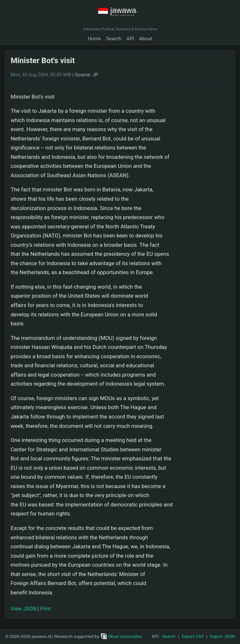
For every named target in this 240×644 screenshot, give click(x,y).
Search (114, 39)
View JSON (23, 609)
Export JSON (222, 636)
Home (94, 39)
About (145, 39)
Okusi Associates (121, 636)
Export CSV (193, 636)
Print (45, 609)
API (130, 39)
